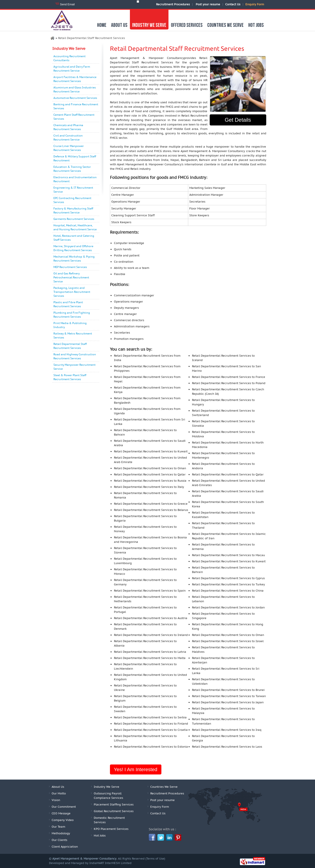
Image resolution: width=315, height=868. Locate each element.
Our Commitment (64, 807)
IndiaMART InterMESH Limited (110, 863)
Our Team (58, 827)
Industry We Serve (149, 25)
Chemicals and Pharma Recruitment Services (68, 127)
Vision (56, 800)
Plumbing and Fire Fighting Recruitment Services (72, 315)
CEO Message (61, 813)
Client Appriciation (65, 847)
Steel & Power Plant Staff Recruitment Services (70, 377)
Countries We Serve (225, 25)
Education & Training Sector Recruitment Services (72, 169)
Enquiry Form (255, 4)
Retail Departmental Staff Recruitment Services (70, 346)
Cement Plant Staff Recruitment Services (74, 117)
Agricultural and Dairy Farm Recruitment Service (72, 69)
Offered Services (187, 25)
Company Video (63, 820)
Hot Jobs (256, 25)
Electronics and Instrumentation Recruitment (75, 179)
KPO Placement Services (111, 829)
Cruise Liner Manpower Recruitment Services (69, 148)
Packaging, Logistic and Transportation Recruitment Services (72, 292)
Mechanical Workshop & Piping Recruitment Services (74, 259)
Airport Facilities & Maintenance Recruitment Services (75, 79)
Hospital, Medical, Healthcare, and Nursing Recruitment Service (75, 227)
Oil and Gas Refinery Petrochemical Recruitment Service (71, 278)
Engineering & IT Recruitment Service (73, 190)
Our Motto (59, 794)
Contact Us (233, 4)
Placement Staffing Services (114, 805)
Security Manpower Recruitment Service (74, 367)
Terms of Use (155, 859)
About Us (58, 787)
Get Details (238, 120)
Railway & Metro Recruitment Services (73, 336)
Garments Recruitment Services (74, 219)
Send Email (67, 4)
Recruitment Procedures (173, 4)
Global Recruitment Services (114, 811)
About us (119, 25)
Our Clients (59, 840)
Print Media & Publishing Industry (70, 325)
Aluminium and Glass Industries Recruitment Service (75, 90)
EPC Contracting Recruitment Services (72, 200)
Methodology (61, 833)
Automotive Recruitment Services (75, 98)
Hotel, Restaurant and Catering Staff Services (74, 238)
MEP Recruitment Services (70, 267)
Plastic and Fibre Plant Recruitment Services (68, 304)
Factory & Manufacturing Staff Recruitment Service (73, 211)
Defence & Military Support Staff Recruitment (75, 158)
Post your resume (208, 4)
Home (102, 25)
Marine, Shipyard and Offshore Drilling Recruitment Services (73, 248)
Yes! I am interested (136, 769)
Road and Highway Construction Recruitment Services (75, 356)
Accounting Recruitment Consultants (69, 58)
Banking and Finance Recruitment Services (76, 106)
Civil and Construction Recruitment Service (68, 138)
